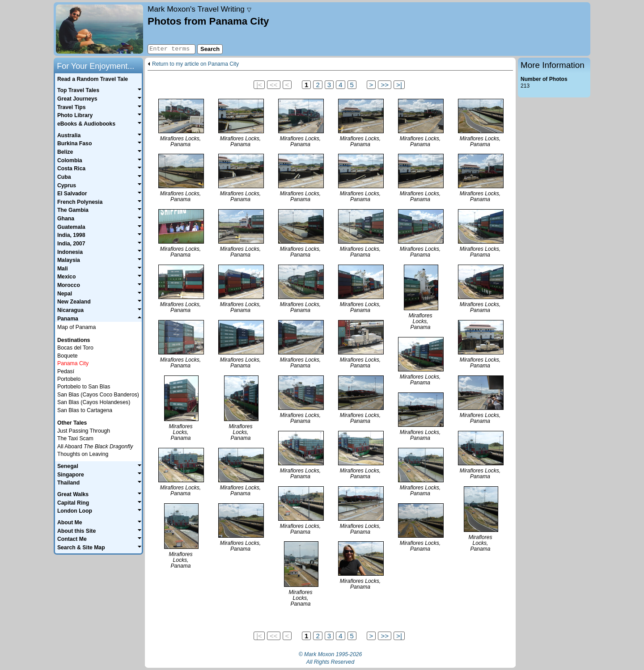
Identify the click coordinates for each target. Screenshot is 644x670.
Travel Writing (199, 9)
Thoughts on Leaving (83, 454)
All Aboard (95, 447)
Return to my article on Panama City (195, 64)
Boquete (68, 356)
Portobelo (69, 379)
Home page (100, 29)
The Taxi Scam (75, 438)
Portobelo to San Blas (84, 387)
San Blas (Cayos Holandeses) (94, 402)
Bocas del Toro (75, 348)
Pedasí (66, 371)
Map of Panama (76, 327)
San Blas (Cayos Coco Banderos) (98, 395)
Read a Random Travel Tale (93, 79)
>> (385, 85)
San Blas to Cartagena (85, 410)
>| (399, 85)
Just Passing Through (84, 431)
